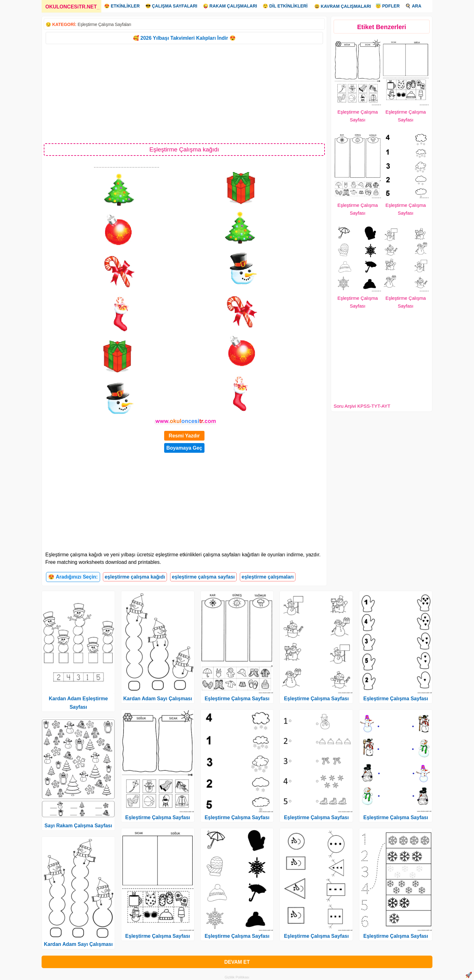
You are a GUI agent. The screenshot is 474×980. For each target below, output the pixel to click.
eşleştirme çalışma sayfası (203, 577)
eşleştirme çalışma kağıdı (135, 577)
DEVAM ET (237, 962)
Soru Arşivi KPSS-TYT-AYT (362, 406)
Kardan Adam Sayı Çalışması (78, 944)
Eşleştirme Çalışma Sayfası (158, 817)
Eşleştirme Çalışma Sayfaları (104, 24)
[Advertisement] (184, 93)
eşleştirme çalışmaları (268, 577)
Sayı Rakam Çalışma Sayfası (78, 826)
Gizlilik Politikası (237, 977)
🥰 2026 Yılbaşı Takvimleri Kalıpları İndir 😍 (184, 38)
